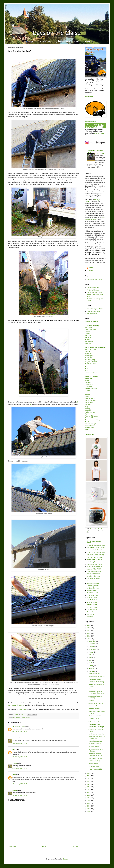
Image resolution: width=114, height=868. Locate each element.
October (91, 647)
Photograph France (93, 290)
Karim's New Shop (94, 761)
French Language (90, 400)
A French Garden (92, 598)
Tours (87, 371)
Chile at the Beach (94, 721)
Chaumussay (89, 355)
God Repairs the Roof (95, 758)
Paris (87, 414)
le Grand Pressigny (91, 361)
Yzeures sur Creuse (91, 373)
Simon (91, 268)
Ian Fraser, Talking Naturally (95, 555)
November (92, 644)
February (92, 668)
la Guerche (88, 357)
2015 (89, 787)
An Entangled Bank (93, 588)
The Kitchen (89, 328)
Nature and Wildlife (91, 377)
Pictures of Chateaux (91, 416)
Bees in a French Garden (95, 559)
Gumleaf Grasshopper (95, 741)
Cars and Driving (90, 426)
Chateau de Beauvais (95, 706)
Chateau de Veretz (94, 689)
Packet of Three (90, 412)
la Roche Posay (90, 359)
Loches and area (90, 363)
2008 (89, 806)
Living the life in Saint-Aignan (96, 550)
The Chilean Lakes (94, 709)
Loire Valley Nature (93, 288)
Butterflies (88, 383)
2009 (89, 803)
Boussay (88, 351)
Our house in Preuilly (19, 717)
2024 (89, 630)
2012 (89, 795)
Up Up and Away (94, 766)
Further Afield (89, 402)
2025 (89, 628)
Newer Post (12, 847)
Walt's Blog (90, 614)
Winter (87, 430)
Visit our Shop (90, 435)
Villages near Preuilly (93, 311)
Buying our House (91, 330)
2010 (89, 801)
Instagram (22, 709)
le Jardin (88, 339)
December (92, 641)
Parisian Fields (91, 612)
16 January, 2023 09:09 (20, 795)
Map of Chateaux (92, 314)
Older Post (75, 847)
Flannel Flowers (93, 764)
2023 (89, 633)
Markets (87, 408)
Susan (15, 738)
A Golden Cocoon (94, 719)
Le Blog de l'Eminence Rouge (96, 545)
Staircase (88, 343)
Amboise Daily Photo (93, 576)
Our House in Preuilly (92, 326)
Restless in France (93, 590)
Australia (88, 394)
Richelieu (88, 367)
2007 (89, 809)
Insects (87, 381)
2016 (89, 784)
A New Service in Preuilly (96, 682)
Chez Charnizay (92, 610)
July (90, 655)
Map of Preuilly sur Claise (95, 309)
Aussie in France (92, 602)
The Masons (89, 341)
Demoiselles (89, 385)
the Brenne (88, 353)
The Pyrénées (89, 422)
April (90, 663)
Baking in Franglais (93, 583)
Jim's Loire (90, 617)
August (91, 652)
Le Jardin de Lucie (92, 595)
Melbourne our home (93, 581)
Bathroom (88, 337)
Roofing (28, 717)
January (91, 671)
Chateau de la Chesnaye (96, 727)
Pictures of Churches (91, 418)
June (90, 658)
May (90, 660)
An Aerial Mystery (94, 747)
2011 (89, 798)
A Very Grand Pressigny (94, 567)
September (92, 649)
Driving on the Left (94, 674)
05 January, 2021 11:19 (20, 743)
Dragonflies (89, 387)
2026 (89, 625)
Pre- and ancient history (92, 420)
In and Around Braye (93, 578)
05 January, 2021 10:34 (20, 732)
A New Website (100, 154)
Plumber (88, 332)
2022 (89, 636)
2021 (89, 639)
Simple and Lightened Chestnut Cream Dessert (97, 693)
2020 (89, 773)
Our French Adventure (94, 574)
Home (44, 847)
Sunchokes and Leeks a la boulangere (97, 738)
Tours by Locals (90, 122)
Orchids (87, 390)
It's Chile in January (95, 744)
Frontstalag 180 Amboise (96, 734)
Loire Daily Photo (92, 600)
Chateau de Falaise (95, 679)
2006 (89, 812)
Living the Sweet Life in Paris (96, 552)
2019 (89, 776)
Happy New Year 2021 (95, 769)
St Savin (88, 369)
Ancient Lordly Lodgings (96, 703)
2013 (89, 792)
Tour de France (90, 428)
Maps (87, 406)
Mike (14, 775)
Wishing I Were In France (95, 557)
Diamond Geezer (92, 605)
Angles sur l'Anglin (91, 349)
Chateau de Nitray (94, 724)
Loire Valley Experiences (94, 562)
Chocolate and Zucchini (94, 571)
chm (14, 749)
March (91, 666)
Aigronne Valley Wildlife (94, 569)
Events (87, 396)
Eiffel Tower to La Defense (97, 676)
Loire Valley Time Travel (16, 705)
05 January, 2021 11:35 (20, 757)
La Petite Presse (92, 607)
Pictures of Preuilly (91, 322)
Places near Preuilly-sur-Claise (95, 347)
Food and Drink (90, 398)
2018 (89, 779)
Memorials (88, 410)
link (77, 402)
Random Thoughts (91, 424)
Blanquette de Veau (95, 716)
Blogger (65, 859)
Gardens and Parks (91, 388)
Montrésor (88, 365)
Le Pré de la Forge (19, 726)
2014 (89, 790)
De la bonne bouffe (93, 593)
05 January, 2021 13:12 (20, 768)
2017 (89, 781)
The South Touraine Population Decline (95, 755)
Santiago (91, 701)
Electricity (88, 335)
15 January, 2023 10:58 (20, 784)
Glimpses (88, 404)
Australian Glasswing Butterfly (95, 697)
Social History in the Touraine (96, 548)
